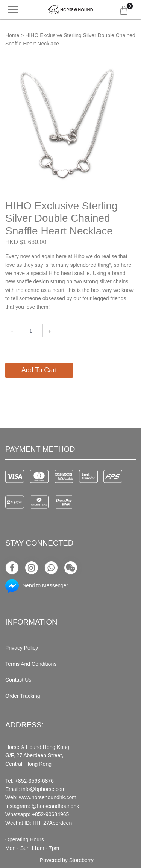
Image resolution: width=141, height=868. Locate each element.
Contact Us (18, 680)
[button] (129, 67)
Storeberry (81, 860)
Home (12, 35)
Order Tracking (23, 696)
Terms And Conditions (31, 664)
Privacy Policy (22, 648)
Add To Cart (39, 370)
